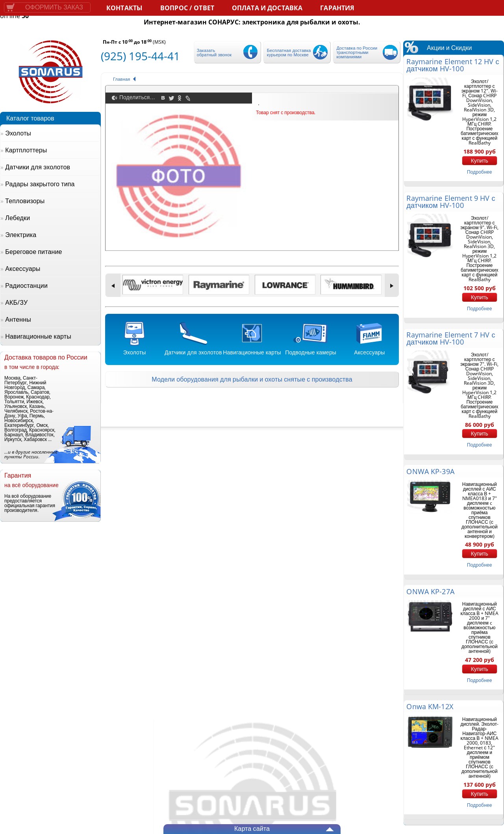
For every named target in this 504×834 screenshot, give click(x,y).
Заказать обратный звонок (214, 52)
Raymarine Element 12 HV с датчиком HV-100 (453, 65)
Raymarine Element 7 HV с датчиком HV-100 (451, 338)
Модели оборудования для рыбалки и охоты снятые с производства (252, 379)
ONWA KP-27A (430, 591)
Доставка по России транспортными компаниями (357, 52)
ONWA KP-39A (430, 471)
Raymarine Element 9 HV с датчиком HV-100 (451, 202)
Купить (480, 161)
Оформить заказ (54, 7)
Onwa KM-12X (430, 706)
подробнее (479, 172)
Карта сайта (252, 828)
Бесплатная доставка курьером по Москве (289, 52)
